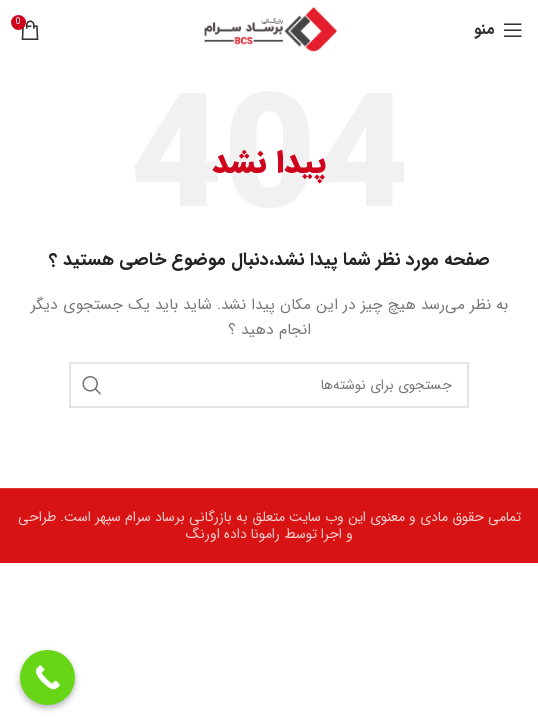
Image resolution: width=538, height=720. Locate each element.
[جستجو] (269, 385)
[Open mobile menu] (498, 30)
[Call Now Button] (47, 677)
